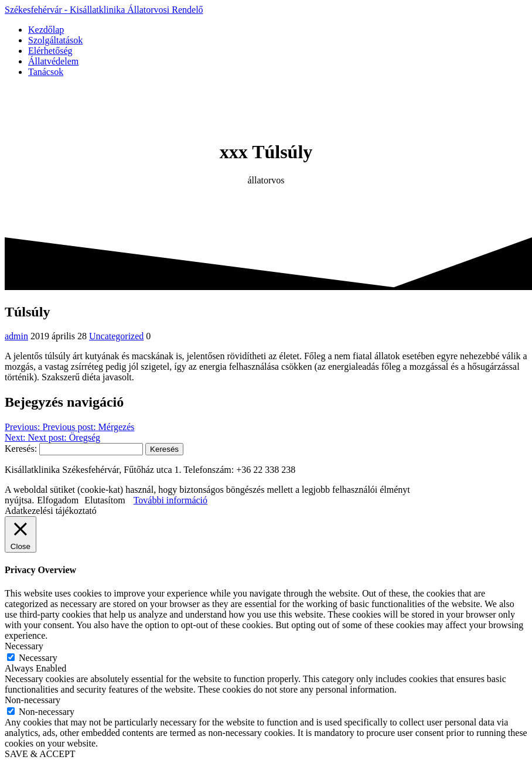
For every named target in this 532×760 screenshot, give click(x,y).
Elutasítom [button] (105, 500)
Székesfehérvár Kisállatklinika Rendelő (104, 10)
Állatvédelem (53, 61)
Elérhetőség (50, 51)
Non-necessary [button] (33, 700)
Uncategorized (116, 336)
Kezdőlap (46, 30)
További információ (170, 500)
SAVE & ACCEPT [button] (40, 754)
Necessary (38, 658)
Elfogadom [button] (58, 500)
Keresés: (21, 449)
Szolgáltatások (55, 40)
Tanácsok (46, 72)
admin (16, 336)
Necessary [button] (24, 646)
